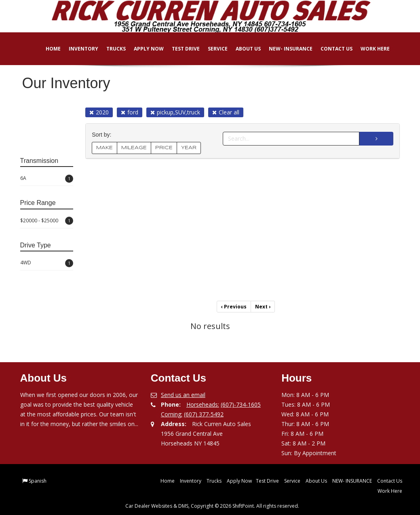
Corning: (172, 414)
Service (212, 49)
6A (47, 179)
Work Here (369, 49)
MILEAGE (134, 148)
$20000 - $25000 (47, 221)
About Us (243, 49)
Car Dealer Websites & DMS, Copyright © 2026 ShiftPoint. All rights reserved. (212, 506)
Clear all (226, 112)
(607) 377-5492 (204, 414)
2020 (99, 112)
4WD (47, 263)
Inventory (78, 49)
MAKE (104, 148)
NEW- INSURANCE (285, 49)
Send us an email (183, 395)
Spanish (38, 481)
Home (47, 49)
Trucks (110, 49)
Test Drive (180, 49)
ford (130, 112)
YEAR (189, 148)
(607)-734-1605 (241, 404)
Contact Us (331, 49)
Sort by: (103, 135)
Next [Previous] (263, 307)
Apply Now (143, 49)
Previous (234, 307)
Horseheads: (203, 404)
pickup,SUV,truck (175, 112)
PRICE (164, 148)
